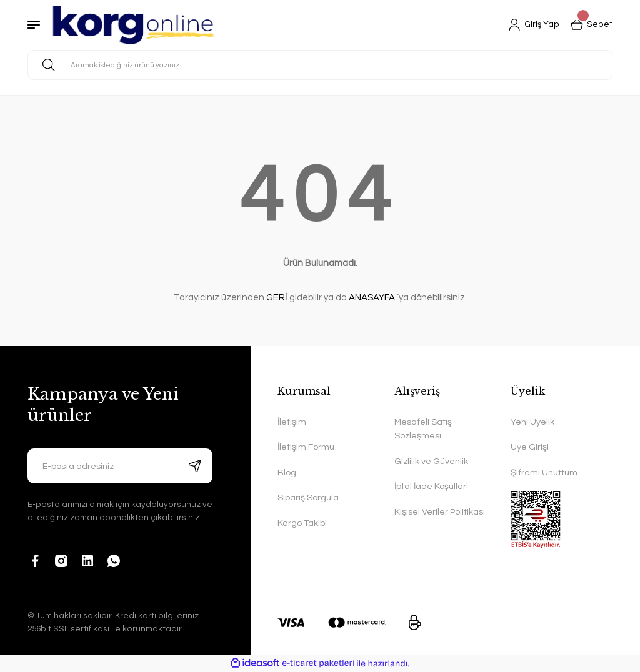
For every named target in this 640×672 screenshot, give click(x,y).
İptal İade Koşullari (431, 486)
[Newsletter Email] (120, 466)
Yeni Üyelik (532, 422)
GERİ (277, 298)
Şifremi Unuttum (544, 472)
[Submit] (195, 466)
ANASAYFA (372, 298)
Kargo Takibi (302, 523)
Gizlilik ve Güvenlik (431, 461)
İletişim (292, 422)
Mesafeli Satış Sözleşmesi (423, 429)
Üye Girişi (530, 447)
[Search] (320, 65)
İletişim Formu (306, 447)
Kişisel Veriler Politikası (440, 512)
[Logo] (133, 25)
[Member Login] (534, 25)
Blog (287, 472)
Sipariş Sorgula (308, 497)
